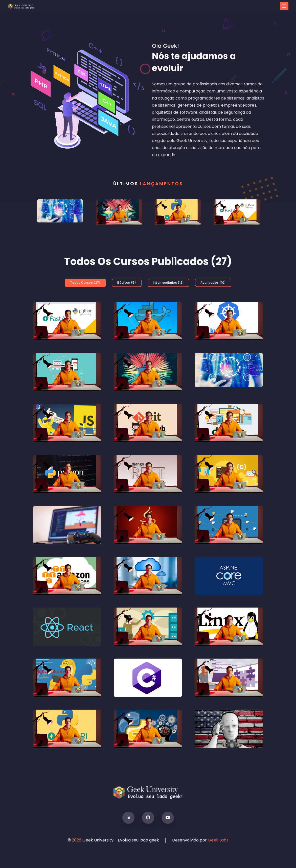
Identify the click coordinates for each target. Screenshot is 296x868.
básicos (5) (127, 283)
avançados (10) (213, 283)
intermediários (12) (168, 283)
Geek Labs (218, 840)
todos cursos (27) (85, 283)
